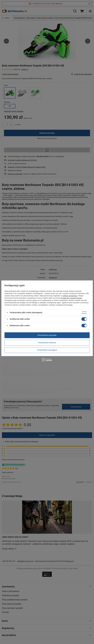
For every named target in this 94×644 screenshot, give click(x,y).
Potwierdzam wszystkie (47, 335)
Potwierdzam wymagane (47, 350)
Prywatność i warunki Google (71, 298)
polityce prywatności (70, 296)
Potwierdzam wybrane (47, 343)
